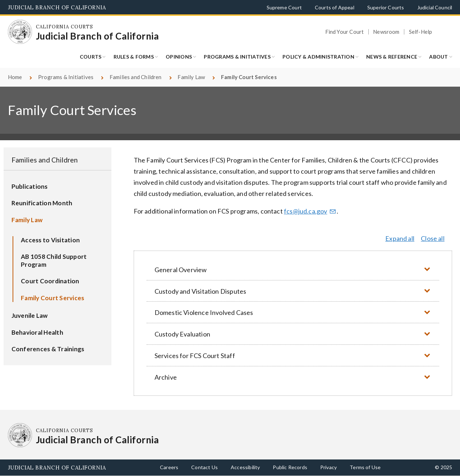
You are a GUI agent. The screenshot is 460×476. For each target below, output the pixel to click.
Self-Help (421, 32)
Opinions (179, 57)
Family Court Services (52, 298)
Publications (30, 186)
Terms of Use (365, 467)
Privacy (328, 467)
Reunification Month (42, 203)
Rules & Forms (134, 57)
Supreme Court (284, 7)
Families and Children (136, 77)
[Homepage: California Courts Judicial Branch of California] (20, 32)
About (438, 57)
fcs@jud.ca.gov (310, 211)
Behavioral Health (37, 332)
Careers (169, 467)
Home (15, 77)
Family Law (191, 77)
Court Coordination (50, 281)
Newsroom (386, 32)
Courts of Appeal (335, 7)
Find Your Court (345, 32)
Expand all (400, 238)
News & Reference (392, 57)
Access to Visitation (50, 240)
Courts (91, 57)
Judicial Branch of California (57, 7)
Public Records (290, 467)
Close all (433, 238)
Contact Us (204, 467)
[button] (293, 269)
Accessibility (245, 467)
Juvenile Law (30, 315)
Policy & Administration (318, 57)
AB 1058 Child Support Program (54, 260)
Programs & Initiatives (237, 57)
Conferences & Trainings (48, 349)
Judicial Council (435, 7)
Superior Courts (386, 7)
